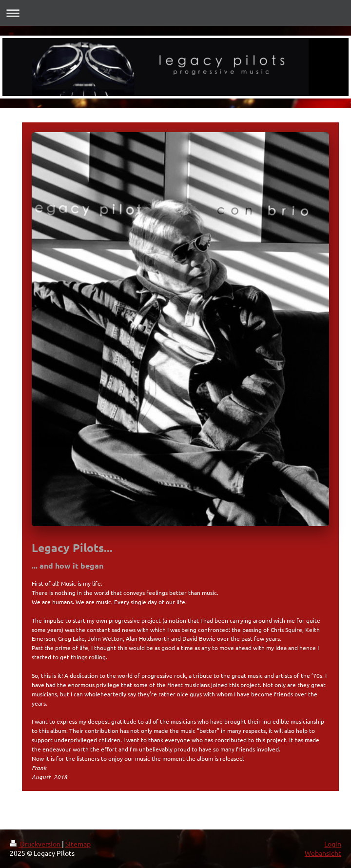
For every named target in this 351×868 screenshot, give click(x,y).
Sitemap (78, 844)
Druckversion (36, 844)
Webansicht (323, 853)
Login (333, 844)
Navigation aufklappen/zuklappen (175, 13)
